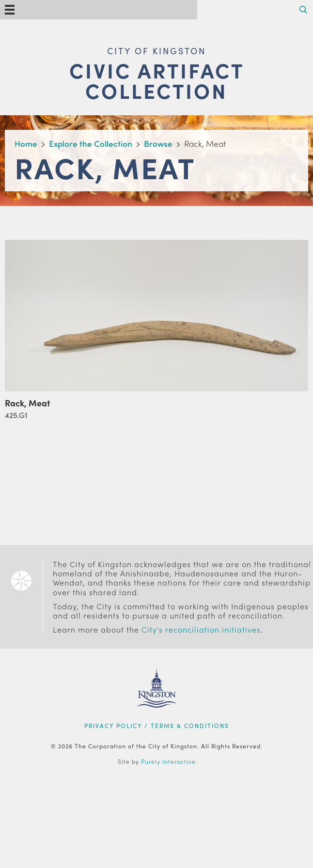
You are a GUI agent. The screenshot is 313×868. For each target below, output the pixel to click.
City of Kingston (156, 51)
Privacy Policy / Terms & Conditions (157, 726)
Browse (158, 143)
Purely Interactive (168, 761)
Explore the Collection (91, 143)
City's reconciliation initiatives (201, 629)
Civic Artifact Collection (157, 80)
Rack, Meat (27, 403)
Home (26, 143)
